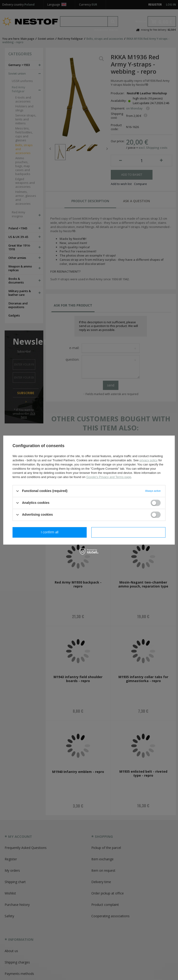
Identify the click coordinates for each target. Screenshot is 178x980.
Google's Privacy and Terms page (109, 477)
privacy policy (149, 460)
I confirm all (128, 532)
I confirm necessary (50, 532)
